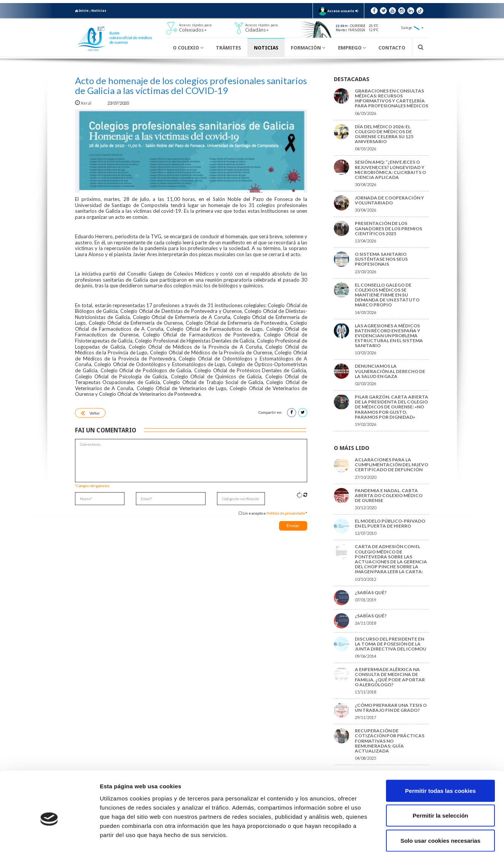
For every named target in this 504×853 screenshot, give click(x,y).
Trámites (228, 48)
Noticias (99, 11)
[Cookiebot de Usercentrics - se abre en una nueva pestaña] (49, 838)
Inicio (82, 11)
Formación (308, 48)
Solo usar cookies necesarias (440, 803)
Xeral (84, 103)
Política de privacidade (286, 513)
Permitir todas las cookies (440, 753)
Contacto (392, 48)
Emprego (352, 48)
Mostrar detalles (409, 838)
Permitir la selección (440, 778)
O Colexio (188, 48)
